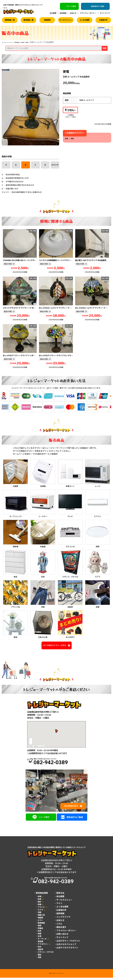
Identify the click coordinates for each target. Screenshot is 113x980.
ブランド (41, 909)
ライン (59, 906)
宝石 (40, 949)
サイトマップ (105, 13)
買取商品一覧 (10, 20)
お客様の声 (103, 20)
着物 (40, 928)
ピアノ (40, 923)
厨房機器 (41, 925)
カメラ (40, 912)
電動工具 (41, 917)
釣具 (40, 933)
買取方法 (60, 895)
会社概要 (53, 13)
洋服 (40, 915)
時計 (40, 904)
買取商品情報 (42, 895)
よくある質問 (85, 20)
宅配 (40, 960)
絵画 (40, 936)
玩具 (40, 902)
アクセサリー (43, 946)
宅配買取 (47, 20)
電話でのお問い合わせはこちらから (61, 763)
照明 (38, 42)
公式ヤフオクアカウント (67, 950)
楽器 (40, 907)
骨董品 (40, 931)
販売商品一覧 (28, 20)
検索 (105, 48)
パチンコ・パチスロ (46, 954)
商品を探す (61, 930)
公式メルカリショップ (66, 947)
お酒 (40, 939)
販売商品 (25, 42)
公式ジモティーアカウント (68, 943)
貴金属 (40, 944)
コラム (59, 926)
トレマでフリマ (63, 919)
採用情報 (63, 13)
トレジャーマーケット (11, 42)
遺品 (40, 957)
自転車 (40, 952)
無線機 (40, 920)
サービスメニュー (66, 20)
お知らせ (73, 13)
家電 (32, 42)
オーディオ (42, 941)
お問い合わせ (62, 936)
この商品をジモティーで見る (70, 112)
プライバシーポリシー (88, 13)
